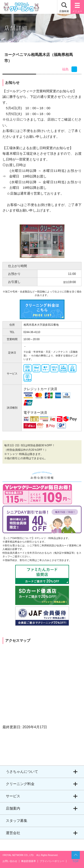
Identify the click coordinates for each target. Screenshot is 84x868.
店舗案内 (13, 808)
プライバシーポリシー (52, 861)
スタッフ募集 (17, 821)
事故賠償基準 (28, 861)
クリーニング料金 (20, 784)
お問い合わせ (10, 861)
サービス (13, 796)
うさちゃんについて (22, 772)
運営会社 (13, 833)
